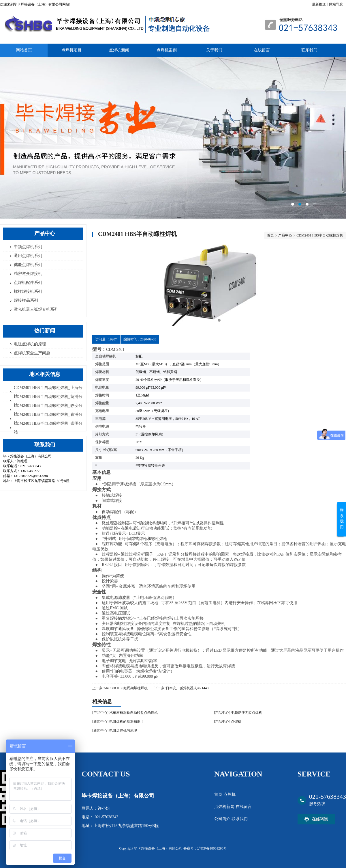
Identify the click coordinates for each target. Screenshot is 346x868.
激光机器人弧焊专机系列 (36, 309)
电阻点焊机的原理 (30, 344)
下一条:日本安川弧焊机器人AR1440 (181, 688)
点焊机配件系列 (28, 283)
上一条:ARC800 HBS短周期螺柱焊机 (120, 688)
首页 (270, 235)
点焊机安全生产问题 (32, 353)
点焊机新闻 (119, 50)
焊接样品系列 (26, 300)
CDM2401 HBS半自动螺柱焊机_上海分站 (48, 392)
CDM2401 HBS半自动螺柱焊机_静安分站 (48, 410)
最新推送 (319, 4)
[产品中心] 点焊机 (228, 722)
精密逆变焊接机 (28, 274)
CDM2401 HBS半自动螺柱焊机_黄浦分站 (48, 401)
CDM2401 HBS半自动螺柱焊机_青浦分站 (48, 419)
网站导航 (336, 4)
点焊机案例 (167, 50)
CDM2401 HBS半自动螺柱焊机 (320, 235)
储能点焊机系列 (28, 265)
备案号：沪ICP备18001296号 (205, 848)
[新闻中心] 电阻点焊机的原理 (115, 731)
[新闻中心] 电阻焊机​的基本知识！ (118, 722)
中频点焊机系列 (28, 247)
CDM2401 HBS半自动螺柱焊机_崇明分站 (48, 428)
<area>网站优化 (173, 138)
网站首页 (24, 50)
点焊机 (230, 795)
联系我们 (309, 50)
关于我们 (214, 50)
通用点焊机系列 (28, 256)
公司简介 (223, 819)
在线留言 (262, 50)
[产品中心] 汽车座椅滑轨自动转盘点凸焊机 (125, 713)
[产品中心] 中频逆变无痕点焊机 (238, 713)
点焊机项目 (72, 50)
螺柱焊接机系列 (28, 291)
